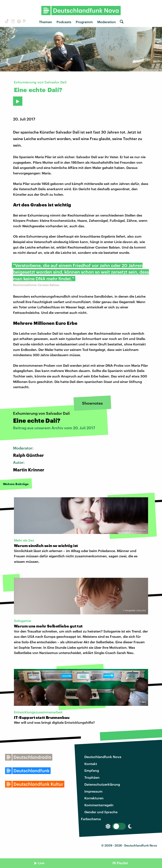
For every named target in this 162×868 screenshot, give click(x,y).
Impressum (93, 791)
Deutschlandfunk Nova (103, 757)
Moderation (107, 22)
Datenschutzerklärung (102, 784)
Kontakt (91, 764)
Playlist (122, 863)
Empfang (92, 770)
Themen (46, 22)
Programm (84, 22)
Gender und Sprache (101, 812)
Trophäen (92, 777)
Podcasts (64, 22)
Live (41, 863)
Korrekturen (94, 798)
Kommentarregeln (99, 805)
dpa (157, 68)
